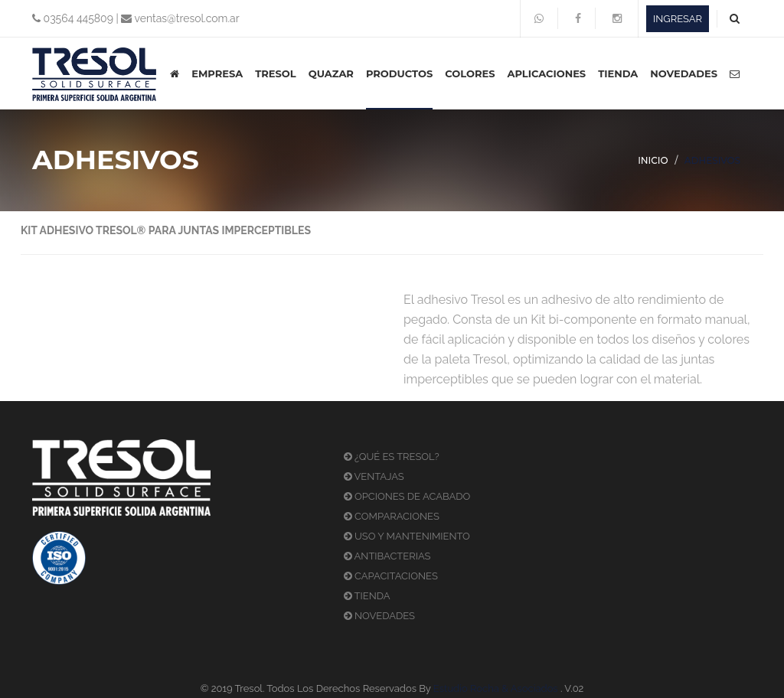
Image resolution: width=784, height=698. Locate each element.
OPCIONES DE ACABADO (407, 496)
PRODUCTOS (399, 73)
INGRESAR (678, 19)
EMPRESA (217, 73)
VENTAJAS (374, 476)
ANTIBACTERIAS (387, 556)
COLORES (470, 73)
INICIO (653, 160)
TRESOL (275, 73)
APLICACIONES (546, 73)
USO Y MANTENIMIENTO (407, 536)
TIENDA (618, 73)
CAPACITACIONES (391, 576)
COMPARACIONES (392, 516)
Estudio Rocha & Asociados (496, 688)
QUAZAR (331, 73)
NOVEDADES (684, 73)
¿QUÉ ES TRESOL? (392, 457)
